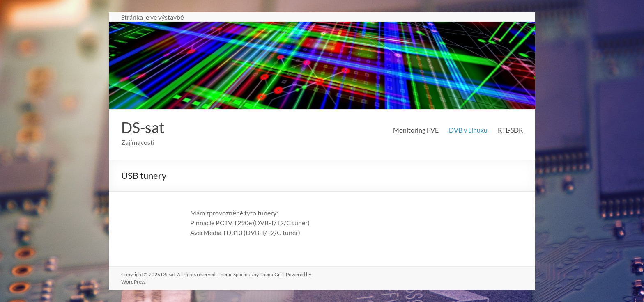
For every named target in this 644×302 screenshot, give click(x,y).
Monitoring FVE (416, 130)
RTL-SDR (510, 130)
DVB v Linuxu (468, 130)
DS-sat (143, 127)
